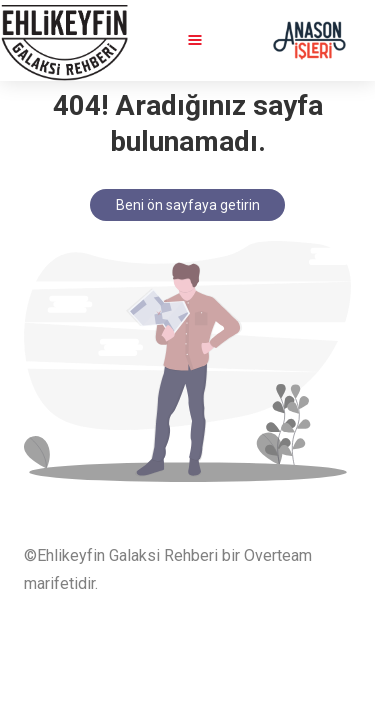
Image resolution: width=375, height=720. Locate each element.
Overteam (278, 555)
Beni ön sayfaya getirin (188, 205)
